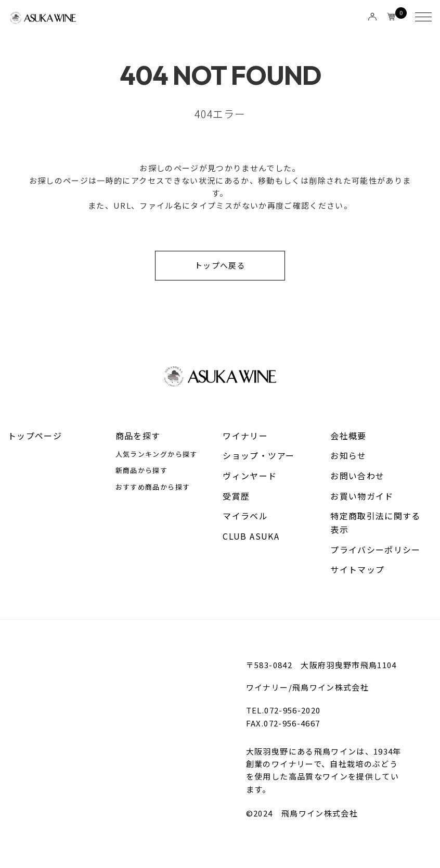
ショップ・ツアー (258, 456)
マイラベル (245, 516)
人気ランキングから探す (157, 455)
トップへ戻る (220, 266)
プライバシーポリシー (376, 550)
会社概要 (348, 436)
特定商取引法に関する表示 (376, 523)
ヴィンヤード (250, 476)
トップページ (35, 436)
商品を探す (138, 436)
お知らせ (348, 456)
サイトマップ (357, 570)
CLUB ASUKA (251, 537)
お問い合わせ (357, 476)
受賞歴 (236, 496)
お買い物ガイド (362, 496)
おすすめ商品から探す (153, 487)
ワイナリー (245, 436)
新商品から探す (141, 471)
